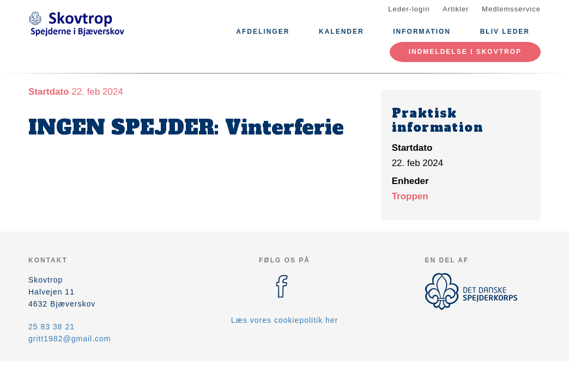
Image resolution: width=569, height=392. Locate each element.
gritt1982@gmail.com (70, 339)
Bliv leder (505, 32)
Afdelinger (263, 32)
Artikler (456, 9)
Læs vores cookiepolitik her (285, 320)
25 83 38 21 (52, 327)
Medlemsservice (511, 9)
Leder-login (409, 9)
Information (422, 32)
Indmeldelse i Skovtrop (465, 52)
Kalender (341, 32)
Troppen (410, 196)
